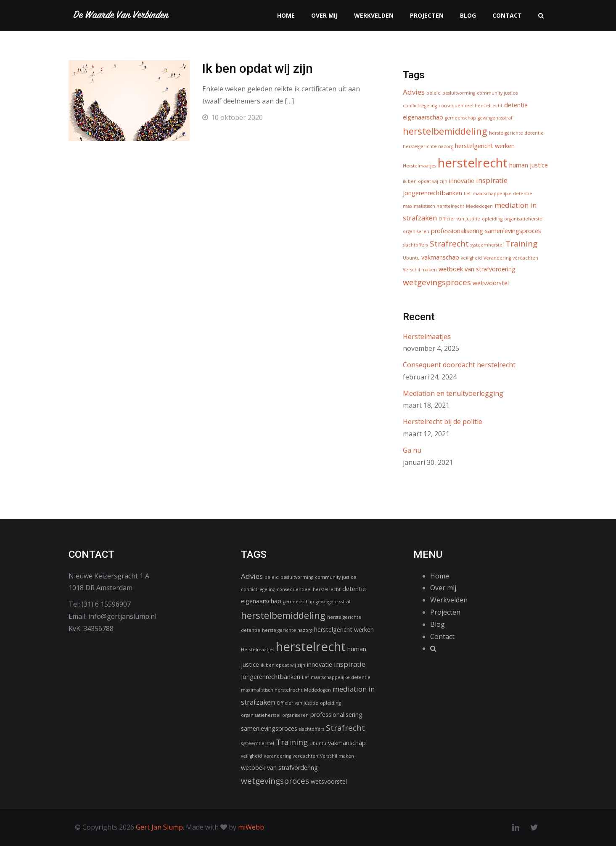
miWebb (251, 827)
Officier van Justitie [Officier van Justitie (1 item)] (459, 219)
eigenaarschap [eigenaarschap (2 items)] (423, 117)
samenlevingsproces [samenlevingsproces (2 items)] (513, 231)
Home (286, 15)
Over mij (324, 15)
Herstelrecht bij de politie (443, 422)
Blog (468, 15)
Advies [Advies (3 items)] (414, 92)
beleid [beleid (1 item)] (434, 93)
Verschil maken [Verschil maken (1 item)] (420, 270)
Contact (507, 15)
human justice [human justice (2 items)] (529, 165)
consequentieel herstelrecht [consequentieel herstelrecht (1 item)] (471, 106)
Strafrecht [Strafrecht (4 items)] (449, 244)
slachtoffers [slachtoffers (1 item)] (415, 245)
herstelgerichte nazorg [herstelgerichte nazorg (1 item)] (428, 146)
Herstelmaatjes (427, 337)
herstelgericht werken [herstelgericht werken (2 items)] (485, 146)
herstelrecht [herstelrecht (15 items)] (473, 163)
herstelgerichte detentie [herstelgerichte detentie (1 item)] (516, 133)
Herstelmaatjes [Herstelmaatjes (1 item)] (419, 166)
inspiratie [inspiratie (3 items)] (492, 180)
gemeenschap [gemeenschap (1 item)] (460, 118)
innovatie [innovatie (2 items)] (462, 181)
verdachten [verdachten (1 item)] (525, 258)
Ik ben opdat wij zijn (258, 68)
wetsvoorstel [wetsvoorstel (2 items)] (491, 283)
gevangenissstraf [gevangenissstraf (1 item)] (495, 118)
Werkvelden (374, 15)
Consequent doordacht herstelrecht (459, 365)
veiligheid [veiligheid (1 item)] (471, 258)
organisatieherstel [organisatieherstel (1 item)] (524, 219)
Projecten (427, 15)
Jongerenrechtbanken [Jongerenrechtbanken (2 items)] (432, 193)
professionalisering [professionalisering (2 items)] (457, 231)
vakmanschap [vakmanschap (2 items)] (440, 257)
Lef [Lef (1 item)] (467, 194)
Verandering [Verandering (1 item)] (497, 258)
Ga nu (412, 450)
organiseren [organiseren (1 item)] (416, 231)
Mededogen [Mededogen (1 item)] (479, 206)
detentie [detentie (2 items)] (516, 105)
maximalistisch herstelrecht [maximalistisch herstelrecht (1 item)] (434, 206)
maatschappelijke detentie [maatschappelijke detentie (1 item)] (502, 194)
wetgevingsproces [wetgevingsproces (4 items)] (437, 282)
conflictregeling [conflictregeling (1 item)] (420, 106)
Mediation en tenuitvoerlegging (453, 393)
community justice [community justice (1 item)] (497, 93)
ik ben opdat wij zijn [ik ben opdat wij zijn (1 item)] (425, 181)
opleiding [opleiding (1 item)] (492, 219)
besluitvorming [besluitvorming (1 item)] (459, 93)
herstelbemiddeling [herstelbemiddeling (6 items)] (445, 131)
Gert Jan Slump (159, 827)
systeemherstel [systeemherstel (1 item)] (487, 245)
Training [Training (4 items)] (521, 244)
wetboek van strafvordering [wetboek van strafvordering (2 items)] (477, 269)
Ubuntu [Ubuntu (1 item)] (411, 258)
